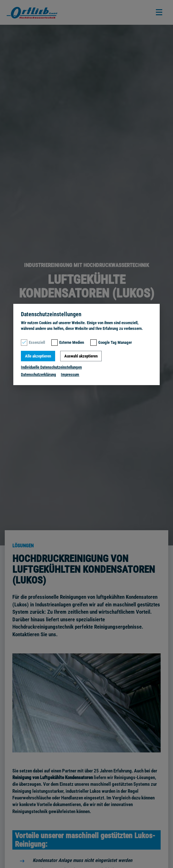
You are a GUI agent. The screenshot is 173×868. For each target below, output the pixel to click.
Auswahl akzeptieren (81, 356)
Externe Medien (72, 342)
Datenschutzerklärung (38, 374)
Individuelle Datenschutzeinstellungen (51, 367)
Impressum (70, 374)
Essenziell (37, 342)
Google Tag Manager (115, 342)
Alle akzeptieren (38, 356)
